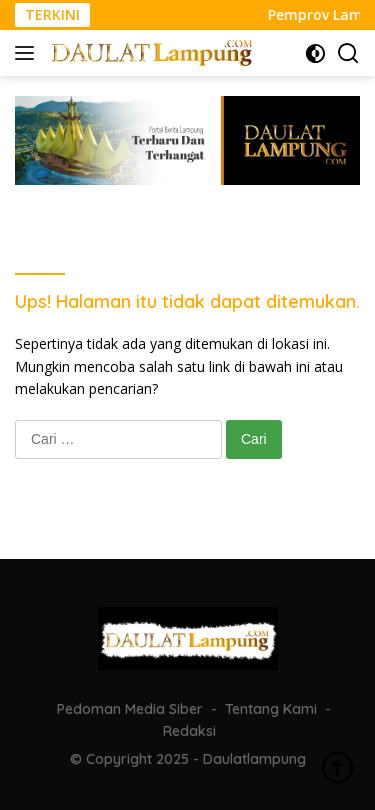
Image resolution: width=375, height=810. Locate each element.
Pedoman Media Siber (130, 709)
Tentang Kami (271, 709)
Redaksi (189, 731)
